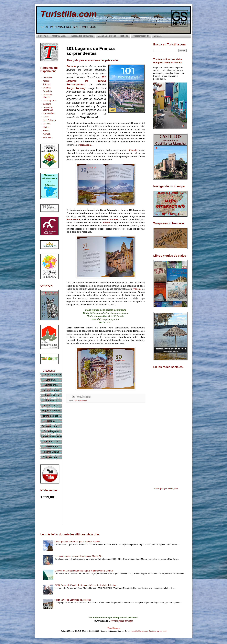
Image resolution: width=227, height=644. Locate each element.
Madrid (46, 127)
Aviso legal (162, 631)
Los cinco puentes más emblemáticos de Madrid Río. (79, 556)
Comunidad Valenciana (48, 109)
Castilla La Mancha (48, 96)
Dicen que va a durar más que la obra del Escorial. (78, 542)
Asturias (47, 84)
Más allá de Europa (107, 36)
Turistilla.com (69, 14)
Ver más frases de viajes (122, 621)
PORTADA (43, 36)
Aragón (46, 81)
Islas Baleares (49, 120)
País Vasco (48, 137)
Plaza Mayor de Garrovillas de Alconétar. (73, 600)
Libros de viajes (80, 400)
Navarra (47, 134)
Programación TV (141, 36)
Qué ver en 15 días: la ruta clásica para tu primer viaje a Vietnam (84, 571)
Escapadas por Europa (82, 36)
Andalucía (47, 77)
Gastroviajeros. (60, 36)
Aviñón (107, 223)
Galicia (46, 117)
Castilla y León (50, 100)
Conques (113, 219)
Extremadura (49, 113)
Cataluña (47, 104)
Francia (134, 150)
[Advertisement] (106, 431)
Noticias (124, 36)
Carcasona (85, 145)
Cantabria (47, 91)
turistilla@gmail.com (140, 631)
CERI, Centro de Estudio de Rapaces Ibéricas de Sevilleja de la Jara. (86, 585)
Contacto (158, 36)
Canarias (47, 88)
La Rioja (47, 124)
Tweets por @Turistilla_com (166, 489)
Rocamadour (73, 219)
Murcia (46, 131)
